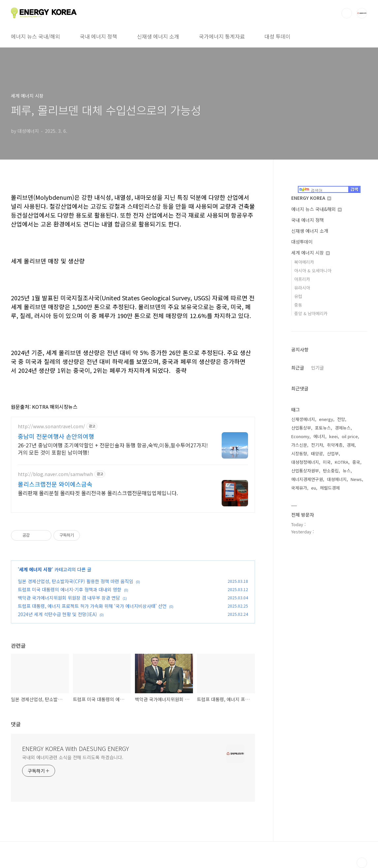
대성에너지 (337, 479)
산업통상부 (301, 428)
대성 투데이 (278, 36)
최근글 (298, 368)
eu (314, 488)
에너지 (319, 436)
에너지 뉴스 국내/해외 (35, 36)
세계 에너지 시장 (35, 569)
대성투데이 (302, 242)
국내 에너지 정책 (98, 36)
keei (333, 436)
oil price (350, 436)
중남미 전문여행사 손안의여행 (56, 436)
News (356, 479)
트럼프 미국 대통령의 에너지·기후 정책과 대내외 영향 (70, 589)
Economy (300, 436)
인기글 (317, 368)
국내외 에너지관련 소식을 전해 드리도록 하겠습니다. (73, 757)
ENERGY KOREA (311, 198)
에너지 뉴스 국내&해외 (316, 209)
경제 (351, 445)
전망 (341, 419)
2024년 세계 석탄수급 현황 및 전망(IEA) (57, 614)
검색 (347, 13)
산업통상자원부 (305, 471)
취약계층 (335, 445)
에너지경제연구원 (307, 479)
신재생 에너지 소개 (158, 36)
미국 (327, 462)
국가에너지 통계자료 (222, 36)
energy (326, 419)
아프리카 (302, 279)
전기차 (317, 445)
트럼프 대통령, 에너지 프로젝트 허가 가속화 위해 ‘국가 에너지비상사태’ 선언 (92, 606)
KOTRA (342, 462)
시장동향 (299, 453)
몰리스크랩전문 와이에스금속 (55, 484)
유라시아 (302, 288)
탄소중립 (331, 471)
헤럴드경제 (330, 488)
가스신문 (299, 445)
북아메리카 (304, 262)
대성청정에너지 (305, 462)
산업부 (333, 453)
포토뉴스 (323, 428)
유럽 (298, 296)
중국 (356, 462)
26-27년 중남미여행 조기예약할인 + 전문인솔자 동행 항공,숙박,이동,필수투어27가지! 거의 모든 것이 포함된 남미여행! (113, 449)
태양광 (317, 453)
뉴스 (347, 471)
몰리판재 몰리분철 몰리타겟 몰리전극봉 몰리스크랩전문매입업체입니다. (98, 493)
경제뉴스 (343, 428)
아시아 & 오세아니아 (313, 270)
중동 (298, 305)
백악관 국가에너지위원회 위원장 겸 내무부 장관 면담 (69, 598)
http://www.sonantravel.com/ (51, 426)
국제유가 (299, 488)
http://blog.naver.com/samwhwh (55, 474)
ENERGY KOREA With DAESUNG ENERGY (76, 748)
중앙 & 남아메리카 (311, 313)
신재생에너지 (303, 419)
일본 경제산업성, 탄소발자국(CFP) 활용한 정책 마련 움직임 (76, 581)
